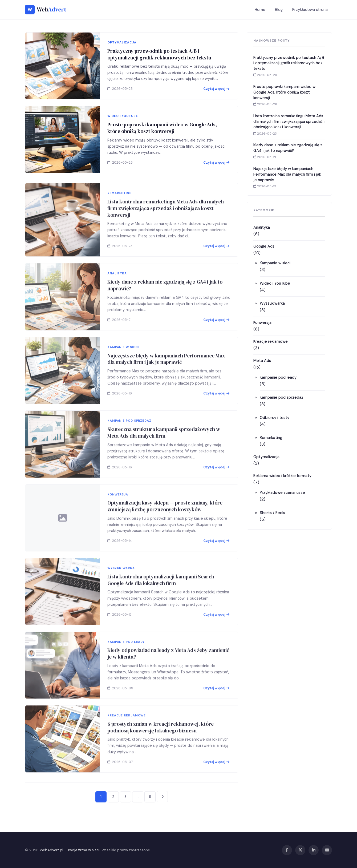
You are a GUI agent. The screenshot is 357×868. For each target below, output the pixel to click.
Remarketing (271, 438)
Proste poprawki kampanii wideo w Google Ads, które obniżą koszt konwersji (162, 128)
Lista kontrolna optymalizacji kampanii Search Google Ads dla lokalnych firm (161, 592)
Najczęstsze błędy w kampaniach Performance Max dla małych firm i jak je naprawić (166, 371)
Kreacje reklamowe (271, 341)
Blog (279, 10)
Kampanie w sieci (275, 263)
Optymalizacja (266, 457)
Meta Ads (262, 361)
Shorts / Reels (272, 513)
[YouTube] (327, 850)
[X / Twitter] (300, 850)
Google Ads (264, 246)
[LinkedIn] (314, 850)
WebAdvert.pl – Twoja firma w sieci (70, 850)
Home (260, 10)
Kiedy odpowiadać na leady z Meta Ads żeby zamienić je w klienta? (168, 666)
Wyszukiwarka (272, 303)
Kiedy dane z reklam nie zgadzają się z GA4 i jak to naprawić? (165, 298)
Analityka (262, 227)
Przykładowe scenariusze (282, 492)
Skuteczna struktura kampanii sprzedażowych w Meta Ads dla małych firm (164, 445)
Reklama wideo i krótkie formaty (282, 476)
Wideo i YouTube (275, 283)
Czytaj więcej (216, 89)
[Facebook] (287, 850)
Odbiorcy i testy (275, 418)
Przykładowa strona (310, 10)
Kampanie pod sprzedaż (281, 397)
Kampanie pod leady (278, 377)
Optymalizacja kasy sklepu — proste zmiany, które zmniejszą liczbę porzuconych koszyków (165, 519)
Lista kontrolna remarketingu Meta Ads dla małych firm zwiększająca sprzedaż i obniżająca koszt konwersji (166, 221)
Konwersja (262, 322)
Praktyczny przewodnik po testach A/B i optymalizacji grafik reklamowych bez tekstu (159, 54)
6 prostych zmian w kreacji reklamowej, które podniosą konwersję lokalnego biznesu (161, 740)
